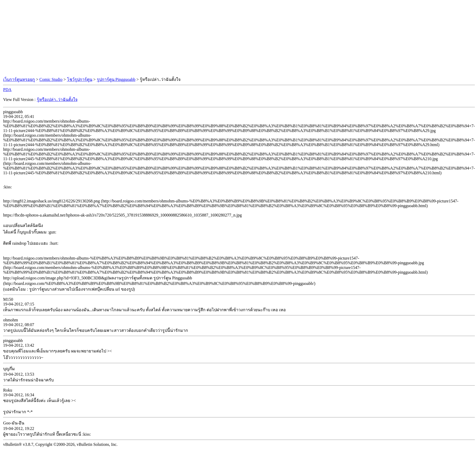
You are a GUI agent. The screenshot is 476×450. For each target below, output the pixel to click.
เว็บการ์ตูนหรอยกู (19, 79)
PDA (7, 90)
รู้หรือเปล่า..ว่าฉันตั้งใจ (57, 100)
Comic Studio (51, 79)
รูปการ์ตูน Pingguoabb (116, 79)
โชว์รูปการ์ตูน (80, 79)
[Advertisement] (238, 39)
